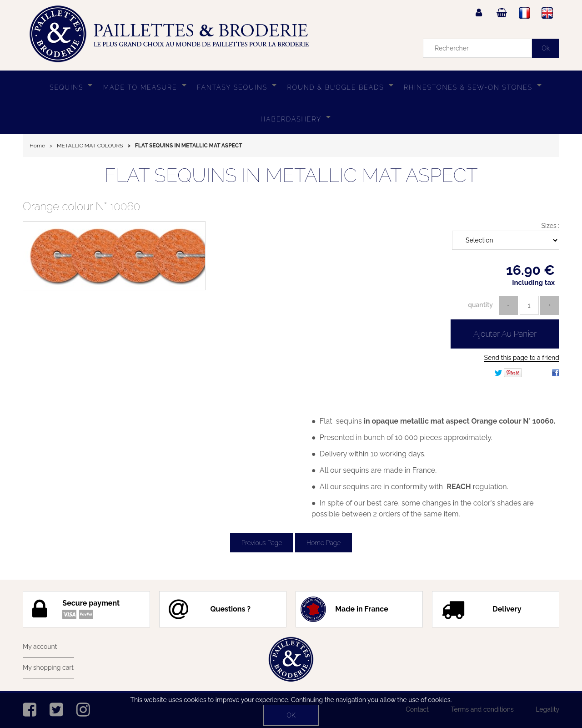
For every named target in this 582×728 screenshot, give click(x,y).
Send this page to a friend (522, 358)
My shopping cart (48, 667)
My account (40, 647)
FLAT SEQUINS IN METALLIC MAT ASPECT (291, 175)
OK (291, 715)
